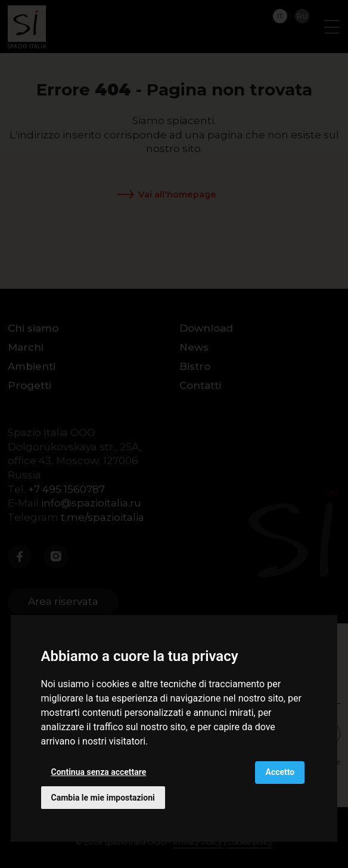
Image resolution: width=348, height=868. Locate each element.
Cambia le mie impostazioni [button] (103, 798)
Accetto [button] (280, 772)
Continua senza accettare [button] (99, 772)
